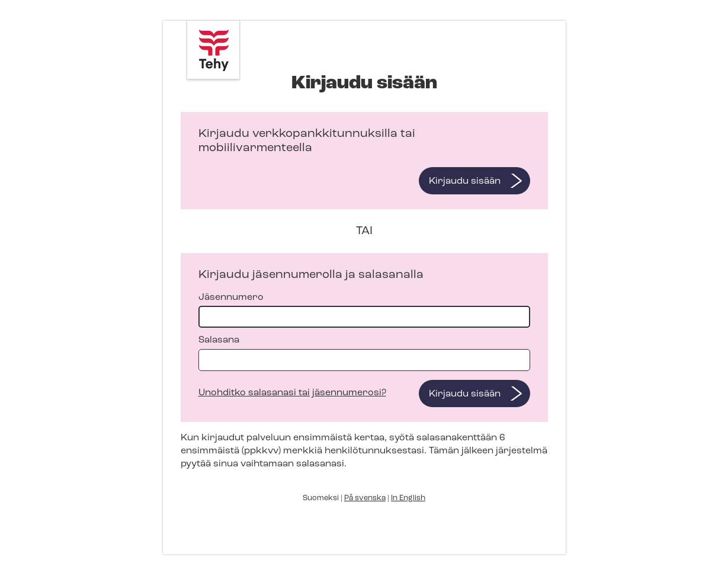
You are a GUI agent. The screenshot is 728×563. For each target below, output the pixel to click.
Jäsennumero (364, 310)
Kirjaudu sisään (465, 181)
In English (408, 498)
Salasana (364, 353)
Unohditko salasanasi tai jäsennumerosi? (292, 393)
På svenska (365, 498)
